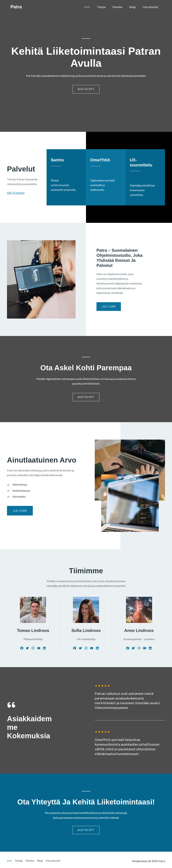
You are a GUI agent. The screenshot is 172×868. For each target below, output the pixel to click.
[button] (20, 513)
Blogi (135, 7)
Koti (94, 7)
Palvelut (121, 7)
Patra (16, 7)
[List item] (21, 650)
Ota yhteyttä (151, 7)
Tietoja (106, 7)
